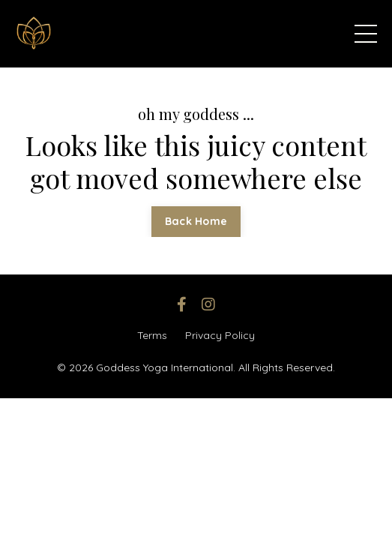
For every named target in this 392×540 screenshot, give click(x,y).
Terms (152, 335)
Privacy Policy (220, 335)
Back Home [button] (196, 221)
